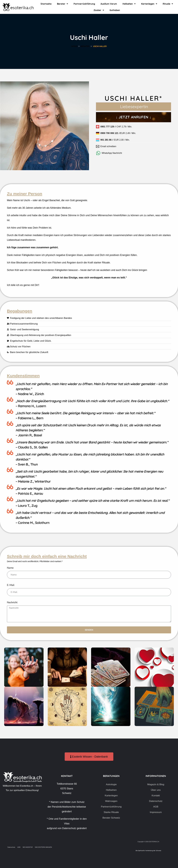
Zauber (99, 10)
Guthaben (115, 10)
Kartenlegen (149, 4)
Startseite (46, 4)
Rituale (168, 4)
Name (10, 568)
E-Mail (11, 585)
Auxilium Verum (109, 4)
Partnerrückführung (84, 4)
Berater (63, 4)
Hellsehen (129, 4)
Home (74, 46)
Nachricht (12, 602)
